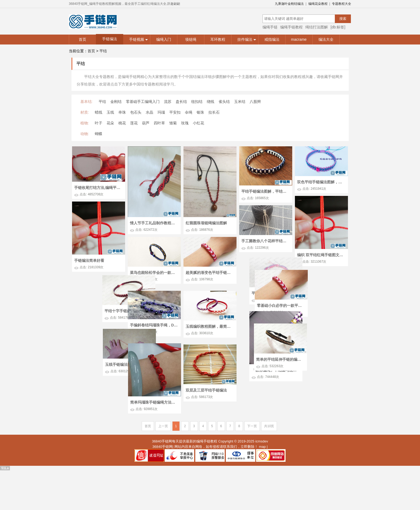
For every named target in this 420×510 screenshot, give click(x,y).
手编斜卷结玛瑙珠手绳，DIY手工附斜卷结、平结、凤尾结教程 (154, 343)
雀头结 (224, 102)
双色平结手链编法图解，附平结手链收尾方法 (321, 182)
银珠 (200, 112)
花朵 (110, 123)
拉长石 (214, 112)
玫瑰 (185, 123)
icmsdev (262, 476)
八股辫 (255, 102)
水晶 (149, 112)
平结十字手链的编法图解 (251, 314)
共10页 (269, 461)
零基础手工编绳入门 (143, 102)
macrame (299, 39)
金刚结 (116, 102)
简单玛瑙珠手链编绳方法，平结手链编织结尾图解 (155, 438)
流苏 (168, 102)
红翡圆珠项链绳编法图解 (206, 223)
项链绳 (191, 39)
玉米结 (240, 102)
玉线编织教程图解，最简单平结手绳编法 (209, 344)
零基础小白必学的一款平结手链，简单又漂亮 (112, 310)
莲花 (134, 123)
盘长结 (181, 102)
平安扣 (175, 112)
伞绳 (189, 112)
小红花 (198, 123)
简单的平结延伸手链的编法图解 (108, 381)
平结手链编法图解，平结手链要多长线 (265, 191)
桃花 (122, 123)
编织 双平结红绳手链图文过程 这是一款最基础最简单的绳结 (321, 255)
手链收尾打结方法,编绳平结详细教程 (98, 188)
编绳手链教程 (291, 27)
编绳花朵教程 (318, 4)
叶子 (99, 123)
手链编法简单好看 (89, 260)
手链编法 (110, 39)
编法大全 (326, 39)
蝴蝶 (99, 134)
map (262, 481)
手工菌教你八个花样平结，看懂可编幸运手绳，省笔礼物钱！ (265, 241)
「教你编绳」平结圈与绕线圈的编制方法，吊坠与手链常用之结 (318, 398)
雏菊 (173, 123)
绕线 (211, 102)
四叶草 (159, 123)
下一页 (252, 461)
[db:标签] (338, 27)
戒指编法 (272, 39)
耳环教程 (218, 39)
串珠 (122, 112)
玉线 (110, 112)
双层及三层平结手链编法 (206, 425)
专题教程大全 (342, 4)
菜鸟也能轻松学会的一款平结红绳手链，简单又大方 (154, 273)
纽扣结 (197, 102)
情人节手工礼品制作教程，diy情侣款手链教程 (154, 223)
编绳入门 (164, 39)
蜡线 (99, 112)
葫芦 (146, 123)
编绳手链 (270, 27)
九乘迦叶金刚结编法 (289, 4)
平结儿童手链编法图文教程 (316, 304)
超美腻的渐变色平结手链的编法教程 (209, 273)
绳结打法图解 (317, 27)
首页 (82, 39)
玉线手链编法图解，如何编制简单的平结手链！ (257, 385)
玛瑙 (161, 112)
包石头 (136, 112)
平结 (103, 51)
